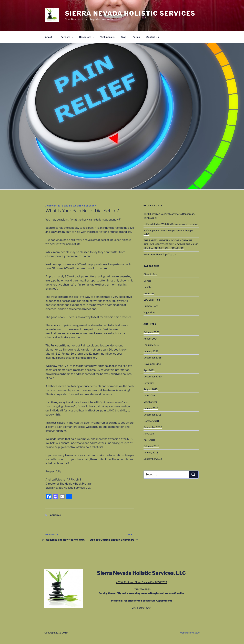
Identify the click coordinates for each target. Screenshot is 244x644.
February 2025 (151, 332)
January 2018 (151, 452)
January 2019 (151, 408)
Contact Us (153, 37)
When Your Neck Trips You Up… (161, 254)
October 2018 (151, 421)
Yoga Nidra (149, 312)
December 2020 (153, 376)
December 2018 (152, 415)
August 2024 (151, 339)
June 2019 (149, 395)
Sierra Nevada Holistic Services (130, 13)
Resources (87, 37)
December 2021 (152, 358)
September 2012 (153, 459)
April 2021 (149, 370)
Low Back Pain (152, 300)
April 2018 (149, 440)
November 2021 (152, 364)
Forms (136, 37)
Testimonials (107, 37)
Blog (124, 37)
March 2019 (150, 402)
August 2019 (151, 389)
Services (67, 37)
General (56, 515)
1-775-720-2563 (141, 589)
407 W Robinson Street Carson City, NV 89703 (141, 582)
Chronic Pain (150, 274)
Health (147, 287)
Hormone (149, 293)
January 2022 (151, 351)
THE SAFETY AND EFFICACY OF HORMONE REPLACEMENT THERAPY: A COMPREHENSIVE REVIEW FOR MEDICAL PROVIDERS (171, 244)
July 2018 (149, 434)
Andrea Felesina (85, 206)
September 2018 (153, 427)
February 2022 (151, 345)
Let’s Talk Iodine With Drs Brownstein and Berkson (171, 224)
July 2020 (149, 383)
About (50, 37)
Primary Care (151, 306)
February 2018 (151, 446)
